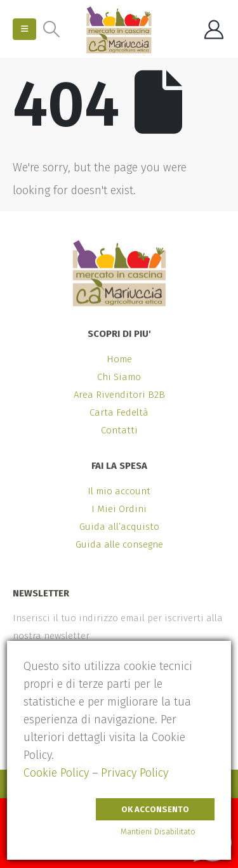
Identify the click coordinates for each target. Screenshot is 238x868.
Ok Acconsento (155, 809)
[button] (24, 29)
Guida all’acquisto (119, 527)
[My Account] (214, 30)
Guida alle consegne (119, 544)
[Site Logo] (119, 30)
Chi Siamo (119, 377)
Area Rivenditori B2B (119, 395)
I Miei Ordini (119, 509)
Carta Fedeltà (119, 412)
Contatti (119, 430)
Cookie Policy (56, 773)
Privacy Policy (135, 773)
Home (119, 359)
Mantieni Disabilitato (158, 832)
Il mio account (119, 491)
